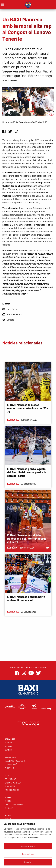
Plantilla (9, 768)
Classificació (11, 764)
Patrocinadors (12, 790)
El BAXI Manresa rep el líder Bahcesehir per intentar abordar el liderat (27, 538)
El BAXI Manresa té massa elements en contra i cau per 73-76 (27, 408)
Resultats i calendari (15, 761)
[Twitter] (10, 131)
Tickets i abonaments (15, 805)
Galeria (8, 746)
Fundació (9, 808)
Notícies (9, 743)
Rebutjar (28, 862)
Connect (9, 750)
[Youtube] (31, 673)
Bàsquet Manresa (13, 783)
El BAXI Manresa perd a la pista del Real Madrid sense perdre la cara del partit (27, 472)
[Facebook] (4, 131)
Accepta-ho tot (28, 846)
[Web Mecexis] (28, 723)
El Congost (10, 786)
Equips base (10, 779)
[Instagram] (24, 673)
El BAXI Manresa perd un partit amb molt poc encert (26, 598)
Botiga (8, 801)
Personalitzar (28, 854)
